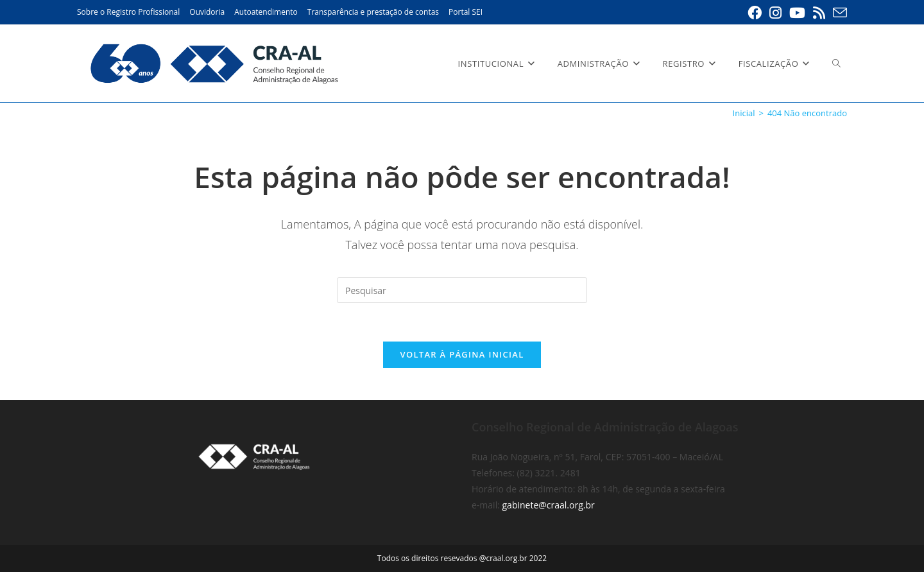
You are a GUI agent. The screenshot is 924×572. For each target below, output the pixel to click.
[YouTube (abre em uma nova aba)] (797, 13)
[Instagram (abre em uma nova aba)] (775, 13)
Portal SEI (466, 12)
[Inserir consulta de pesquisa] (462, 290)
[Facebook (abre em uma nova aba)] (755, 13)
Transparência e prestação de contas (373, 12)
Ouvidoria (207, 12)
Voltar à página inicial (462, 354)
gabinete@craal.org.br (549, 505)
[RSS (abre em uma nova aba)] (819, 13)
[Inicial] (744, 113)
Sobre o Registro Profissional (128, 12)
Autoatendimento (266, 12)
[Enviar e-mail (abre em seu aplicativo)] (838, 13)
